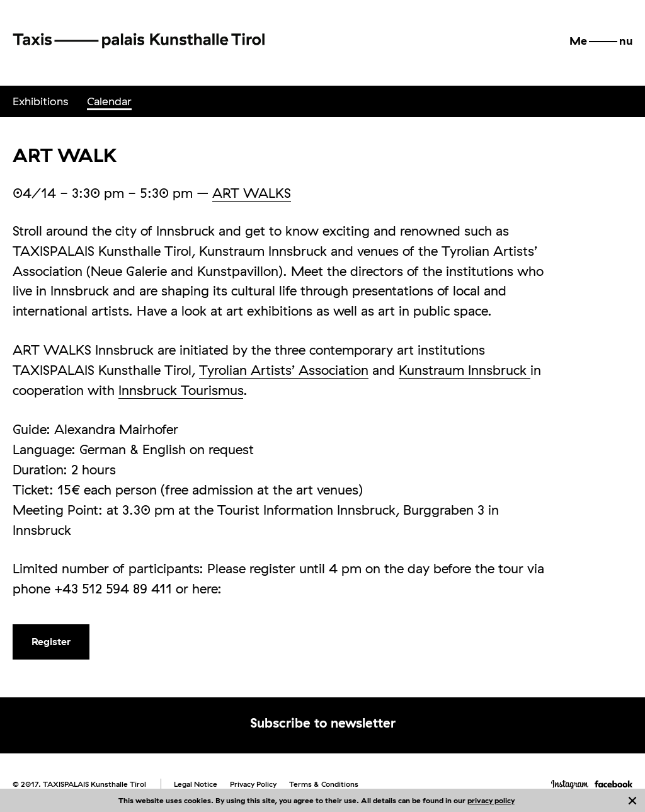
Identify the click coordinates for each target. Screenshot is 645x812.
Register (51, 641)
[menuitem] (40, 101)
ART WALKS (252, 193)
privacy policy (491, 800)
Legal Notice (196, 784)
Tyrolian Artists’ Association (284, 370)
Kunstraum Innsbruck (465, 370)
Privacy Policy (253, 784)
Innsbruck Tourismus (181, 390)
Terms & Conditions (324, 784)
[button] (601, 41)
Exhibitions (40, 101)
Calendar (109, 101)
